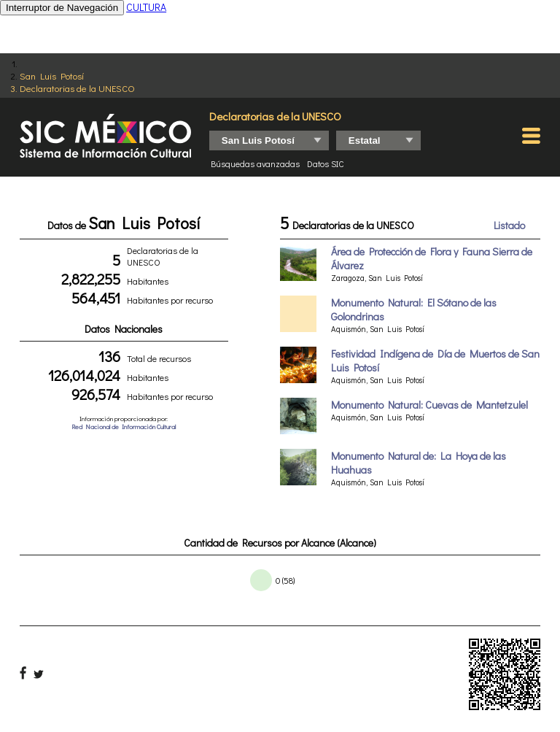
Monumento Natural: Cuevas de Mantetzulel (429, 405)
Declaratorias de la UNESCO (77, 88)
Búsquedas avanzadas (255, 163)
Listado (509, 225)
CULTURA (146, 7)
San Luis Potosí (52, 76)
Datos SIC (326, 163)
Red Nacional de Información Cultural (124, 427)
